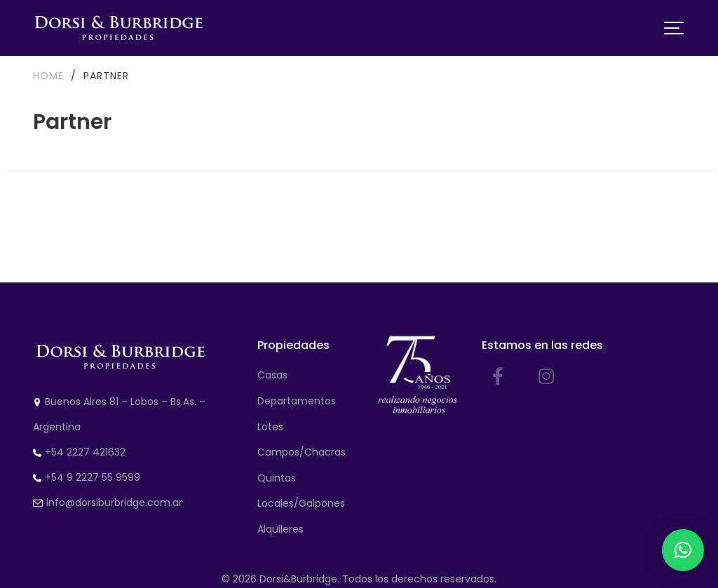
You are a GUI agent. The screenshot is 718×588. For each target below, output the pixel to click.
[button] (683, 550)
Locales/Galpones (301, 503)
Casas (272, 375)
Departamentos (297, 401)
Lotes (270, 427)
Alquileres (280, 529)
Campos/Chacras (302, 452)
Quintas (277, 478)
